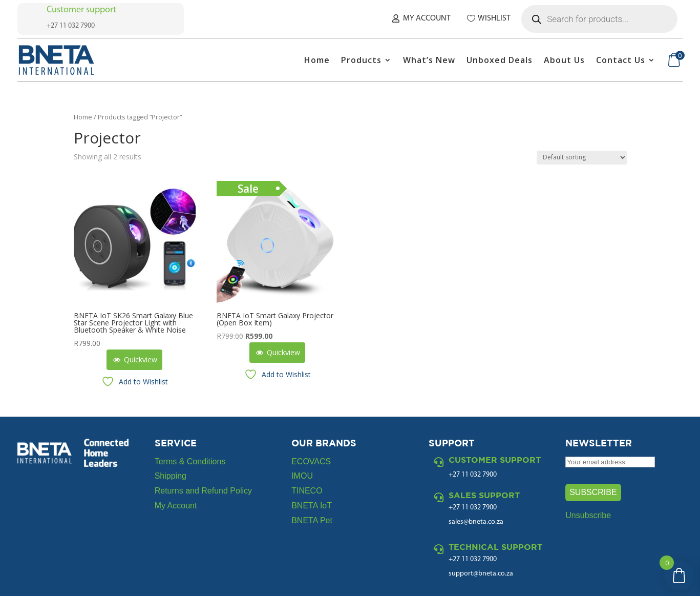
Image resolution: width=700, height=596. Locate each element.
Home (317, 60)
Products (361, 60)
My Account (427, 18)
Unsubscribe (588, 515)
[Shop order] (582, 158)
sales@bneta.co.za (476, 522)
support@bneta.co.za (481, 574)
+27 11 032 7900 (473, 508)
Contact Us (621, 60)
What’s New (429, 60)
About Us (564, 60)
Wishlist (494, 18)
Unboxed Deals (500, 60)
